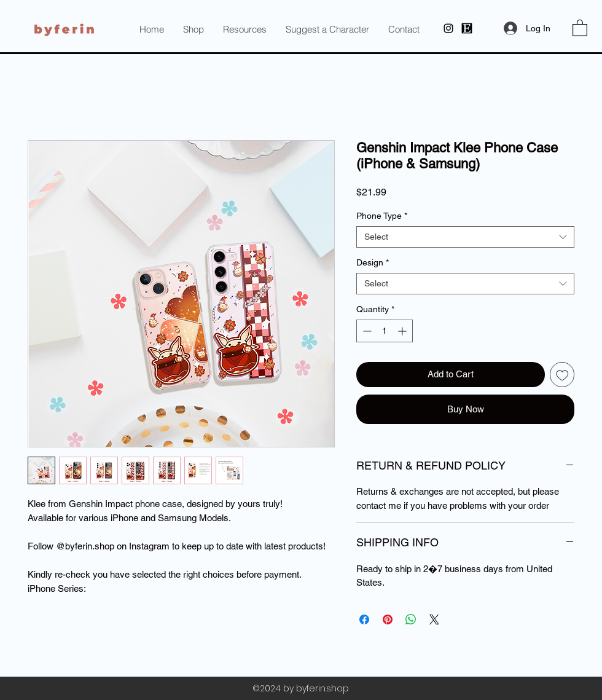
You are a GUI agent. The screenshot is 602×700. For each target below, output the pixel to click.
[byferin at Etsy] (467, 28)
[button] (244, 29)
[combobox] (465, 237)
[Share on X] (434, 619)
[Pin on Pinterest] (388, 619)
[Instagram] (448, 28)
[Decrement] (366, 331)
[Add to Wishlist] (562, 375)
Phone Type (382, 216)
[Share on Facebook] (364, 619)
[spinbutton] (385, 331)
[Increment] (403, 331)
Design (373, 262)
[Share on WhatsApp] (411, 619)
